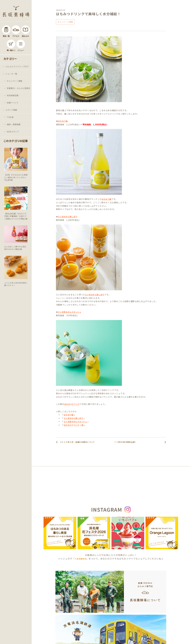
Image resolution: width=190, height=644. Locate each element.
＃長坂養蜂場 (80, 559)
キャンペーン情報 (15, 81)
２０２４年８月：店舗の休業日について (77, 442)
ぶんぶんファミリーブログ (17, 66)
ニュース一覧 (11, 74)
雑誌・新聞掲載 (14, 124)
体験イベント (13, 103)
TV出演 (10, 117)
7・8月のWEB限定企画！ (126, 442)
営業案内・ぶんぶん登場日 (18, 88)
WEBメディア (13, 132)
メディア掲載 (11, 110)
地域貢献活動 (13, 95)
